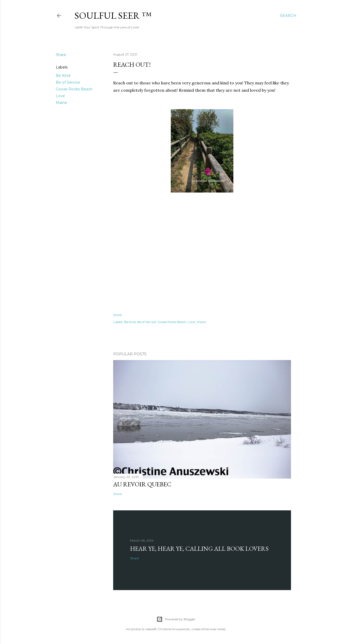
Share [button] (61, 55)
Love (60, 96)
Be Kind (63, 76)
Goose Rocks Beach (74, 89)
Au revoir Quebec (142, 484)
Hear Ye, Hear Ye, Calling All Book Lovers (199, 549)
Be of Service (68, 82)
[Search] (288, 16)
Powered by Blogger (176, 619)
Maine (61, 103)
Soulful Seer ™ (113, 16)
